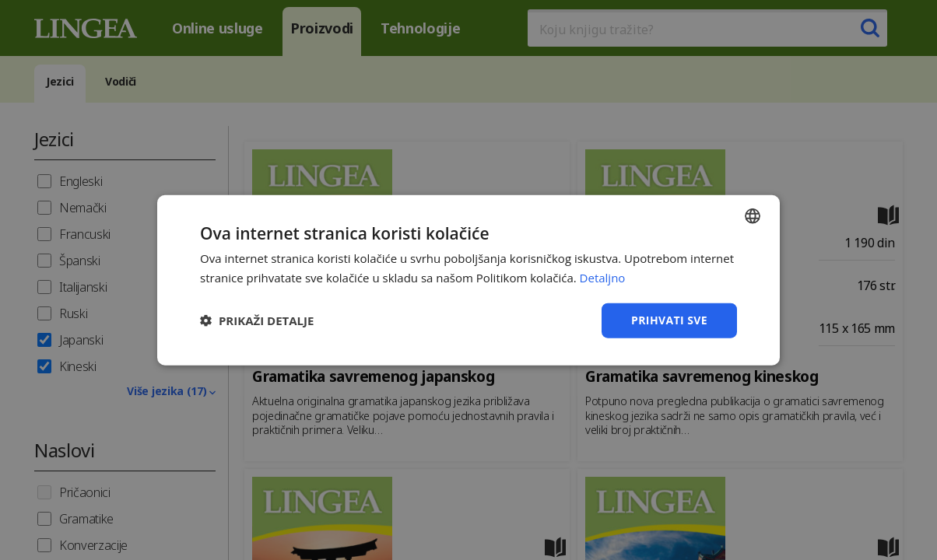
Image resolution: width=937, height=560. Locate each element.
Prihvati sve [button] (669, 320)
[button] (257, 320)
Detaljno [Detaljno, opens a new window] (603, 278)
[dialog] (468, 280)
